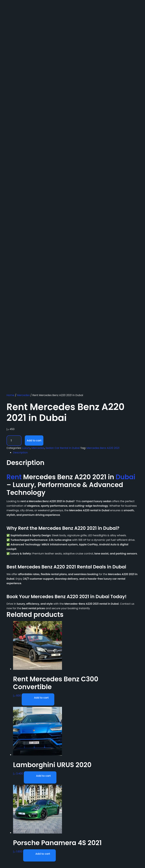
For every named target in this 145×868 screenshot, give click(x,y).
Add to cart (34, 440)
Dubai (125, 477)
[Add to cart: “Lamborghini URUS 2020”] (40, 777)
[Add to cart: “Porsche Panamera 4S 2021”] (39, 855)
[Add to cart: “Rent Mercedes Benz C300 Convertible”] (38, 699)
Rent (14, 477)
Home (10, 395)
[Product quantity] (14, 441)
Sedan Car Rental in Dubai (63, 448)
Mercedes (23, 395)
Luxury (26, 448)
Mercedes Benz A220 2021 (103, 448)
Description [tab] (20, 453)
